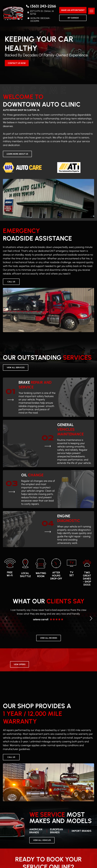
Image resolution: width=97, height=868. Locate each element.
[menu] (91, 11)
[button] (91, 618)
